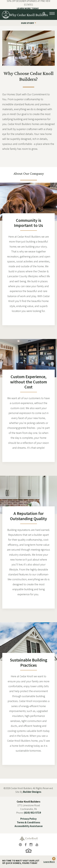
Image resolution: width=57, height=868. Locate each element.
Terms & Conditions (28, 822)
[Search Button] (44, 13)
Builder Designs (32, 792)
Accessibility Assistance (29, 826)
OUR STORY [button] (28, 23)
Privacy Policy (28, 819)
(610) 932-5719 (32, 813)
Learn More (49, 862)
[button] (44, 13)
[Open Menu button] (52, 13)
